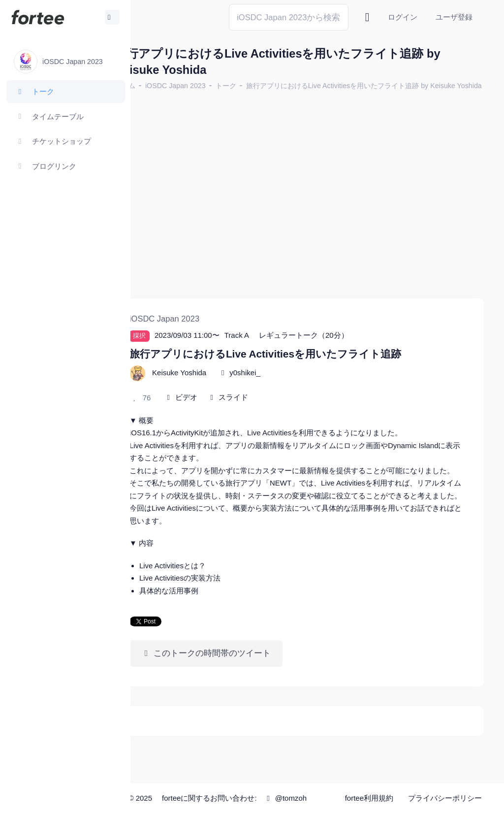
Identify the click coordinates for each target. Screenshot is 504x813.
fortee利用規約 (372, 788)
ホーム (163, 86)
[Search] (289, 17)
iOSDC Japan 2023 (213, 86)
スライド (271, 390)
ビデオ (224, 390)
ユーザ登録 (454, 17)
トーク (264, 86)
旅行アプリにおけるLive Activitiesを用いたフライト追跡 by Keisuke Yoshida (274, 98)
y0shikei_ (283, 366)
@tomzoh (268, 804)
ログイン (403, 17)
